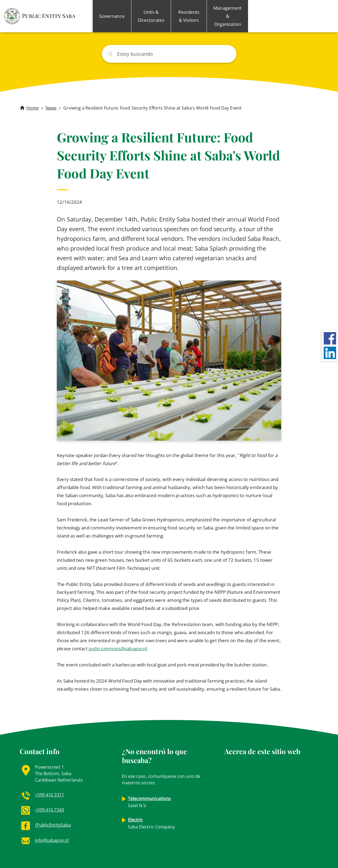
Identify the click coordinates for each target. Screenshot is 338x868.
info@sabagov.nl (52, 840)
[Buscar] (169, 54)
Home (33, 108)
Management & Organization (227, 16)
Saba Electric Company (151, 823)
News (51, 108)
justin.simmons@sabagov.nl (118, 649)
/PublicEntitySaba (53, 825)
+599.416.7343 (50, 810)
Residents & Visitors (189, 16)
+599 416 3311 (50, 795)
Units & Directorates (151, 16)
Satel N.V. (149, 802)
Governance (112, 16)
